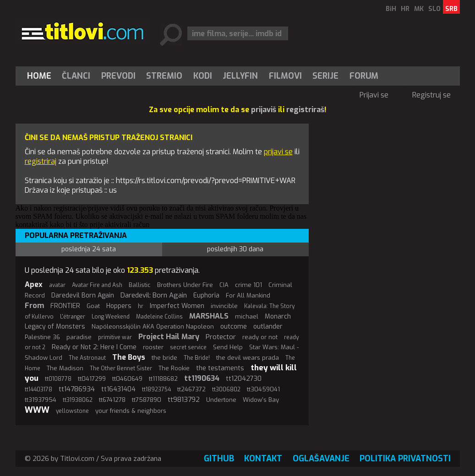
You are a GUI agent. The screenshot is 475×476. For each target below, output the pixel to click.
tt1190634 (202, 378)
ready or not (260, 337)
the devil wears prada (248, 358)
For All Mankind (248, 295)
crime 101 (248, 285)
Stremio (164, 76)
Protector (221, 337)
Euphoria (206, 295)
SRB (451, 9)
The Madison (65, 368)
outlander (268, 327)
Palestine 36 (42, 337)
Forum (364, 76)
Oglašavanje (321, 459)
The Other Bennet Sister (121, 368)
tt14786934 (77, 389)
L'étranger (73, 317)
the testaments (220, 368)
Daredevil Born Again (83, 295)
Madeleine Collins (159, 317)
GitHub (219, 459)
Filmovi (285, 76)
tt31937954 (41, 400)
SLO (434, 9)
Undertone (221, 400)
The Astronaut (87, 358)
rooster (153, 347)
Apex (34, 284)
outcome (234, 327)
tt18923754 (156, 389)
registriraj (41, 161)
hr (141, 306)
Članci (76, 76)
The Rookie (174, 368)
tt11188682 (163, 379)
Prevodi (118, 76)
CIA (224, 285)
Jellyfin (240, 76)
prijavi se (278, 152)
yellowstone (72, 411)
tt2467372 (191, 389)
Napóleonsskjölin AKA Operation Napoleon (153, 327)
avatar (57, 285)
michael (247, 316)
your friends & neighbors (131, 411)
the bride (164, 358)
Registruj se (431, 95)
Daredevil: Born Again (154, 295)
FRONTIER (65, 306)
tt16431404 (118, 389)
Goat (93, 306)
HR (405, 9)
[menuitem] (41, 76)
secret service (188, 347)
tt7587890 (147, 400)
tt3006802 (226, 389)
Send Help (228, 347)
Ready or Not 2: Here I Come (94, 347)
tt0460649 (127, 379)
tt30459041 (263, 389)
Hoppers (119, 306)
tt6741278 (112, 400)
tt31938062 (78, 400)
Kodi (203, 76)
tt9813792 (184, 400)
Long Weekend (111, 317)
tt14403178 (38, 389)
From (34, 306)
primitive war (115, 337)
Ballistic (140, 285)
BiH (391, 9)
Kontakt (263, 459)
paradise (79, 337)
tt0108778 (58, 379)
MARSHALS (209, 316)
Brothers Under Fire (185, 285)
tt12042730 (244, 379)
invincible (224, 306)
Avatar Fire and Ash (97, 285)
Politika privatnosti (405, 459)
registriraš (305, 110)
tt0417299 (92, 379)
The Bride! (197, 358)
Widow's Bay (261, 400)
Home (39, 76)
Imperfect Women (177, 306)
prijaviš (264, 110)
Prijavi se (374, 95)
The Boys (129, 357)
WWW (37, 410)
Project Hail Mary (169, 337)
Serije (325, 76)
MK (419, 9)
